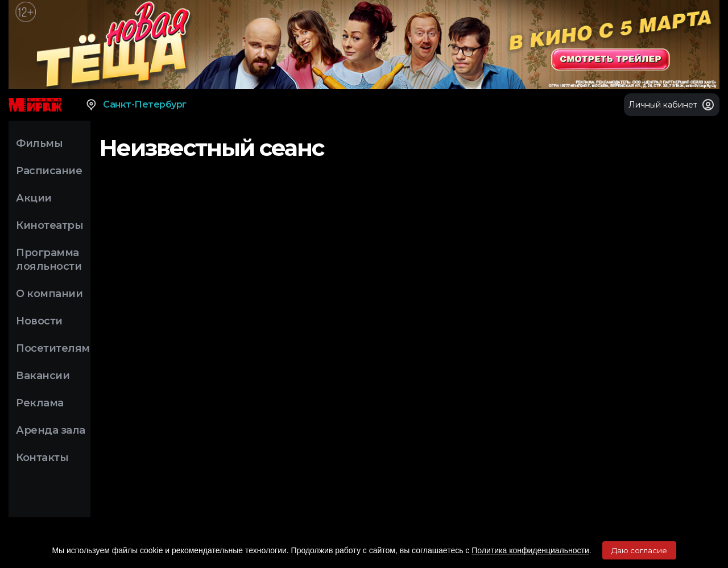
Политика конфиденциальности (530, 550)
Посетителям (53, 348)
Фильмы (39, 143)
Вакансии (43, 376)
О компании (49, 294)
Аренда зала (51, 430)
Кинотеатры (49, 225)
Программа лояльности (49, 260)
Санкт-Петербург (136, 105)
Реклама (40, 403)
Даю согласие (639, 550)
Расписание (49, 171)
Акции (34, 198)
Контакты (42, 458)
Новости (39, 321)
